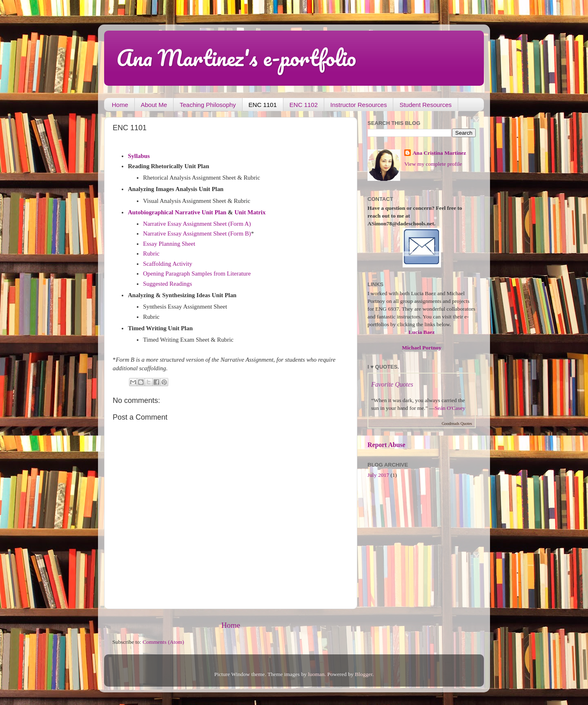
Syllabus (139, 156)
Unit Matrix (250, 212)
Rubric (151, 254)
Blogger (364, 674)
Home (120, 105)
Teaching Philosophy (208, 105)
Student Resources (425, 105)
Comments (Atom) (163, 642)
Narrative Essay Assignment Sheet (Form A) (197, 224)
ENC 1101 (263, 105)
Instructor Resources (359, 105)
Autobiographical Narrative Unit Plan (177, 212)
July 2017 (378, 475)
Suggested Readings (167, 284)
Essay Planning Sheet (169, 244)
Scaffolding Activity (168, 264)
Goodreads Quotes (457, 424)
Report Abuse (386, 445)
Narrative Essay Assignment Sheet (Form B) (197, 234)
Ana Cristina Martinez (439, 153)
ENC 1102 (304, 105)
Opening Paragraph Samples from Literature (197, 274)
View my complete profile (433, 164)
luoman (316, 674)
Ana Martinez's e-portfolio (236, 58)
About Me (154, 105)
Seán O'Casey (450, 408)
